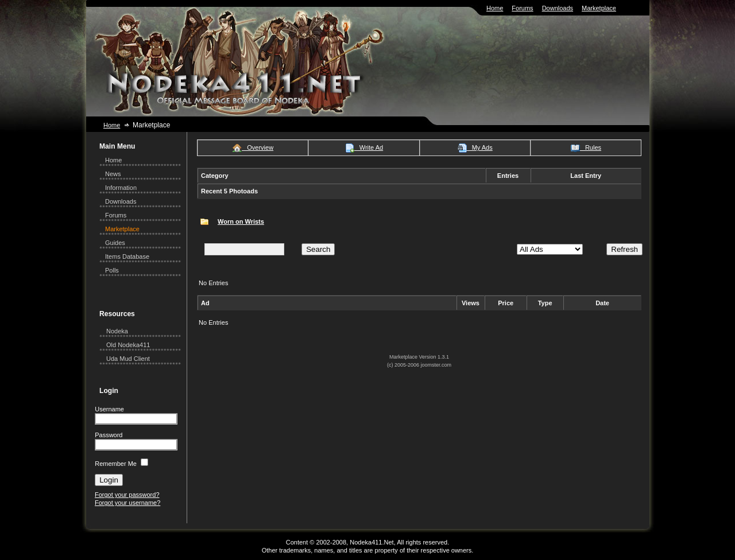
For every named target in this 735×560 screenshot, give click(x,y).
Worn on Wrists (241, 221)
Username (109, 409)
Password (109, 435)
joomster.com (436, 365)
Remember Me (116, 464)
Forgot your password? (127, 495)
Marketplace (599, 8)
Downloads (558, 8)
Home (495, 8)
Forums (522, 8)
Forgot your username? (127, 503)
